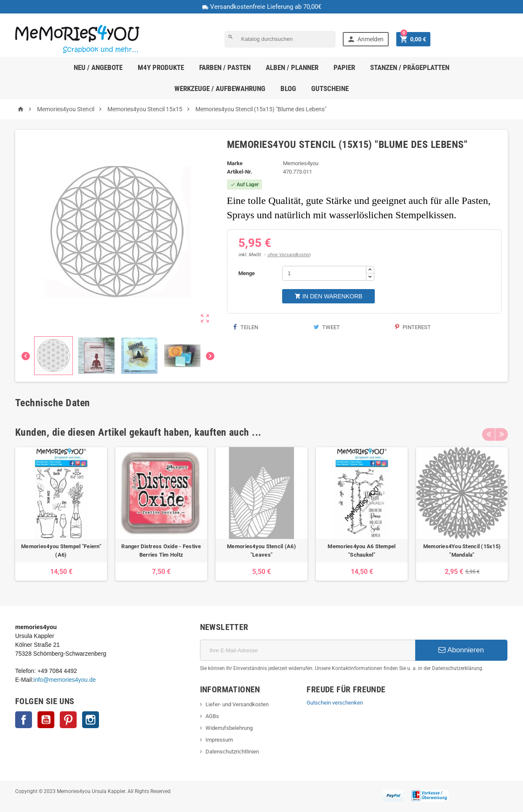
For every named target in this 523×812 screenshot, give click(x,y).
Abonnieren (461, 650)
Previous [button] (488, 432)
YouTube (46, 720)
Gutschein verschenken (335, 703)
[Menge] (324, 273)
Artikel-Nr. (240, 172)
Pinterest (413, 327)
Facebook (24, 720)
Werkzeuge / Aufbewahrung (220, 88)
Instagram (91, 720)
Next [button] (502, 432)
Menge (247, 273)
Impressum (219, 740)
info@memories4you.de (65, 680)
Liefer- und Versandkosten (237, 704)
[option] (61, 514)
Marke (235, 163)
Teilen (246, 327)
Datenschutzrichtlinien (232, 752)
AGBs (212, 716)
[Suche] (280, 39)
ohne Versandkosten (289, 255)
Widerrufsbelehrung (229, 728)
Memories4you (301, 163)
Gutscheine (330, 88)
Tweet (327, 327)
